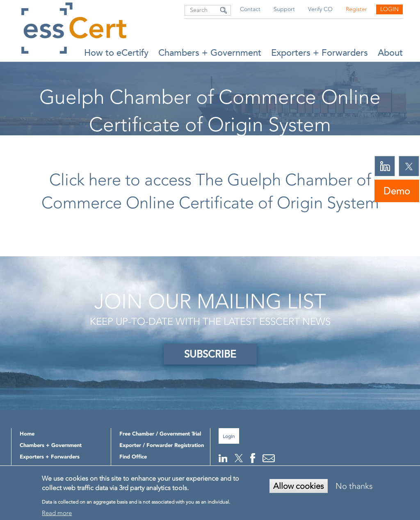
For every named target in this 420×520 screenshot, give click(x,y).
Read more (57, 513)
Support (284, 9)
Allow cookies (299, 486)
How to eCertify (116, 53)
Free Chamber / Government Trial (160, 434)
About (390, 53)
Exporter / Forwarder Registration (162, 445)
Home (133, 146)
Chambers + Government (210, 53)
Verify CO (320, 9)
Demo (397, 191)
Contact (250, 9)
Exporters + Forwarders (320, 53)
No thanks (354, 486)
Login (389, 9)
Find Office (133, 457)
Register (356, 9)
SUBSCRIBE (210, 354)
